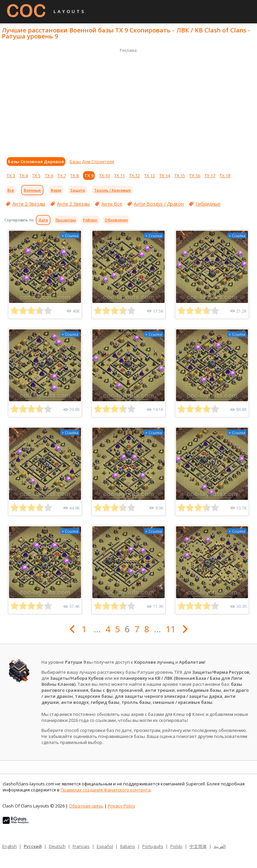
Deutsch (57, 846)
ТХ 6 (49, 176)
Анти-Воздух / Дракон (159, 204)
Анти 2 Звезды (29, 204)
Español (105, 846)
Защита (78, 190)
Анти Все (112, 204)
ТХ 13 (150, 176)
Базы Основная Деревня (36, 161)
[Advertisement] (128, 101)
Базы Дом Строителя (92, 161)
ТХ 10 (104, 176)
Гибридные (208, 204)
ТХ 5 (36, 176)
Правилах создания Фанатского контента (106, 790)
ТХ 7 (62, 176)
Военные (32, 190)
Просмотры (66, 220)
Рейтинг (90, 220)
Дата (43, 220)
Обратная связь (86, 806)
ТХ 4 (24, 176)
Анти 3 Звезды (73, 204)
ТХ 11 (119, 176)
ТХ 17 (210, 176)
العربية (220, 846)
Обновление (116, 220)
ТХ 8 (74, 176)
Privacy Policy (121, 806)
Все (11, 190)
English (10, 846)
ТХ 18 (225, 176)
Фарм (56, 190)
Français (81, 846)
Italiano (128, 846)
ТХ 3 (11, 176)
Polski (176, 846)
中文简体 (198, 846)
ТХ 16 (195, 176)
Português (153, 846)
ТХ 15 (180, 176)
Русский (33, 846)
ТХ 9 (89, 176)
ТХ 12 (135, 176)
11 (171, 629)
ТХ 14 (165, 176)
